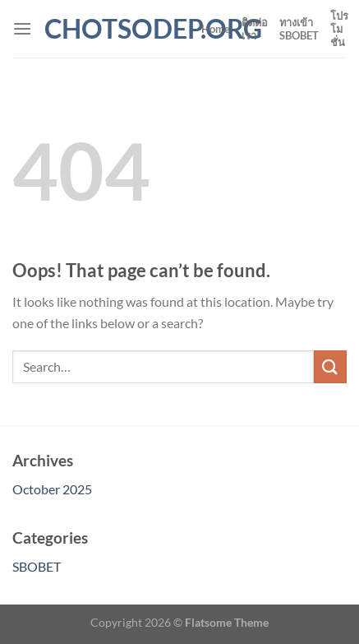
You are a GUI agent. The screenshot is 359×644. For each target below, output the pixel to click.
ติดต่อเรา (255, 29)
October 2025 (52, 489)
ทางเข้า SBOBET (299, 29)
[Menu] (22, 28)
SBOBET (37, 566)
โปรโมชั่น (339, 29)
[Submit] (330, 366)
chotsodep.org (117, 29)
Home (216, 29)
